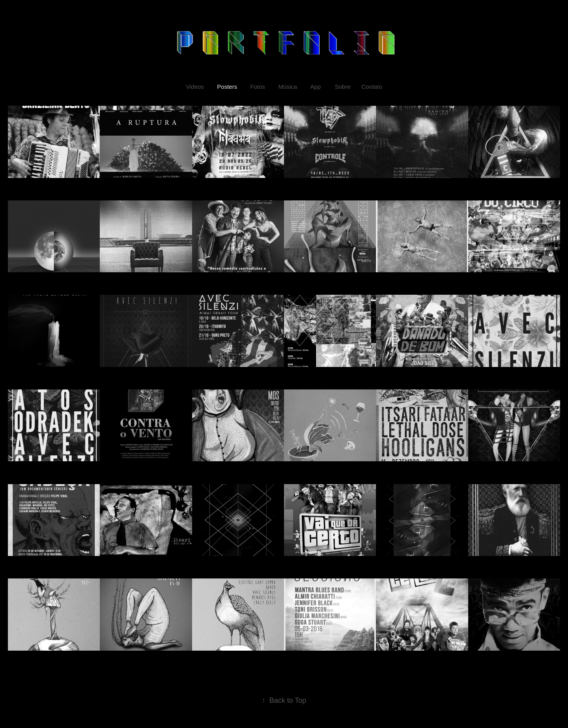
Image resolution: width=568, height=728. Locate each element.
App (316, 87)
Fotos (258, 87)
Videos (195, 87)
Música (288, 87)
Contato (372, 87)
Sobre (343, 87)
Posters (227, 87)
